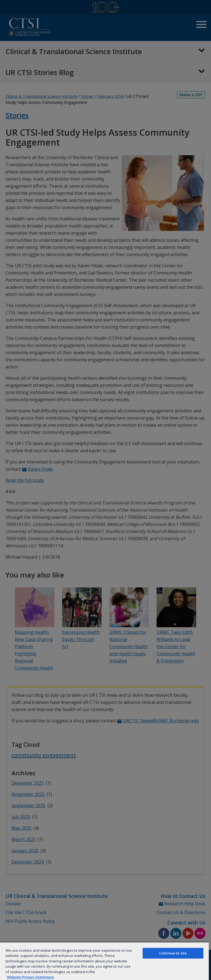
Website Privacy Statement (30, 977)
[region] (104, 961)
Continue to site (173, 953)
